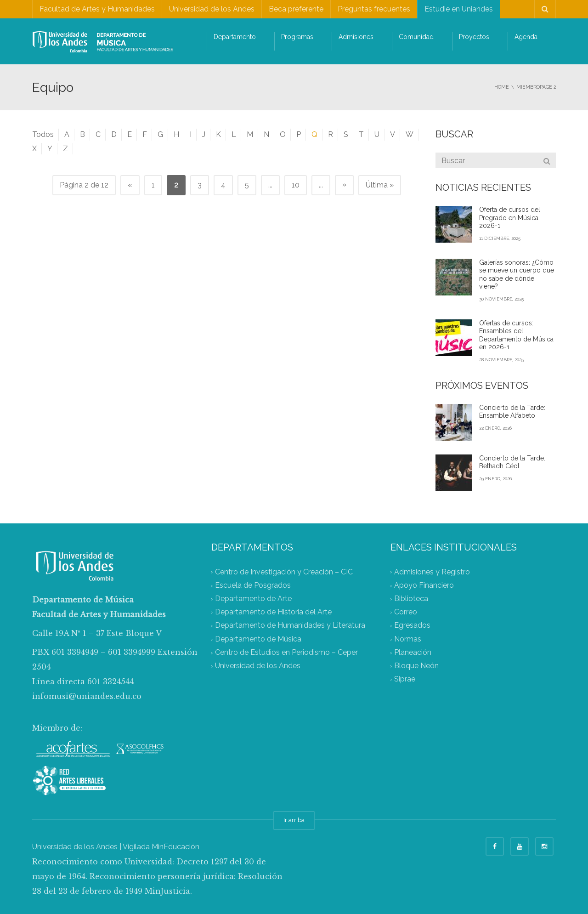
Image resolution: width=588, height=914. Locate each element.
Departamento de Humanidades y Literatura (290, 626)
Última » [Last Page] (380, 185)
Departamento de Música (258, 639)
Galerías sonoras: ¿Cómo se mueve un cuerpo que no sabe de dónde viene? (517, 275)
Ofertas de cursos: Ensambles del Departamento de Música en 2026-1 (516, 335)
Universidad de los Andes (212, 9)
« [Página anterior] (130, 185)
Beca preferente (296, 9)
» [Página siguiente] (344, 185)
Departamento (235, 37)
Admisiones (356, 37)
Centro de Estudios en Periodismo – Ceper (286, 652)
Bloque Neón (416, 666)
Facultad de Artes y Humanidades (97, 9)
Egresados (412, 626)
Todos (43, 134)
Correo (406, 612)
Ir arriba (294, 820)
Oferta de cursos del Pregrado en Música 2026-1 (510, 218)
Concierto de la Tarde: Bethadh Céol (512, 462)
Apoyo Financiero (424, 585)
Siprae (405, 679)
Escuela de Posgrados (253, 585)
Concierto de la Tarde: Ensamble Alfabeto (512, 412)
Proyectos (474, 37)
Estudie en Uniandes (459, 9)
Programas (297, 37)
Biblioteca (411, 599)
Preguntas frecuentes (374, 9)
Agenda (526, 37)
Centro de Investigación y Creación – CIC (284, 572)
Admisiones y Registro (432, 572)
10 (296, 185)
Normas (408, 639)
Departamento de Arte (253, 599)
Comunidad (416, 37)
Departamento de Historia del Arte (273, 612)
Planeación (413, 652)
